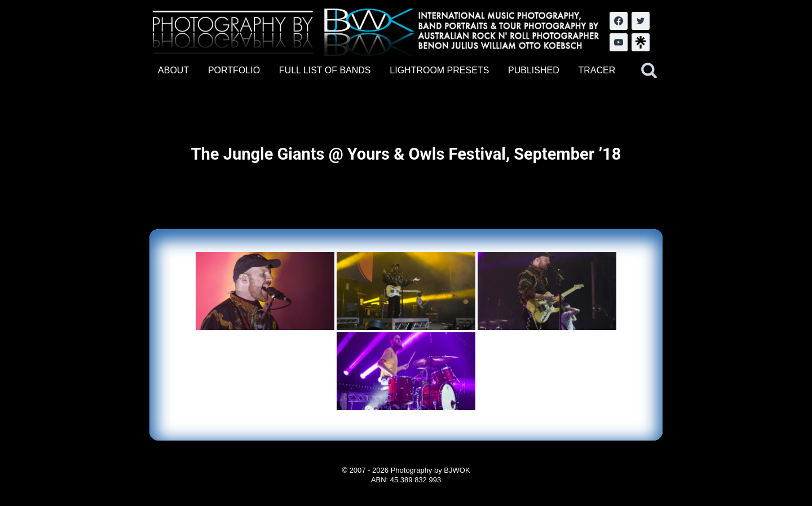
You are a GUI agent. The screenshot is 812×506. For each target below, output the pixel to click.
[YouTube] (619, 42)
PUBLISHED (534, 70)
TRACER (597, 70)
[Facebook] (619, 21)
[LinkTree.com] (641, 42)
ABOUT (173, 70)
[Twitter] (641, 21)
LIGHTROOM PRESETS (439, 70)
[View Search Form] (649, 71)
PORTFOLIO (234, 70)
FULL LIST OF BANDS (325, 70)
